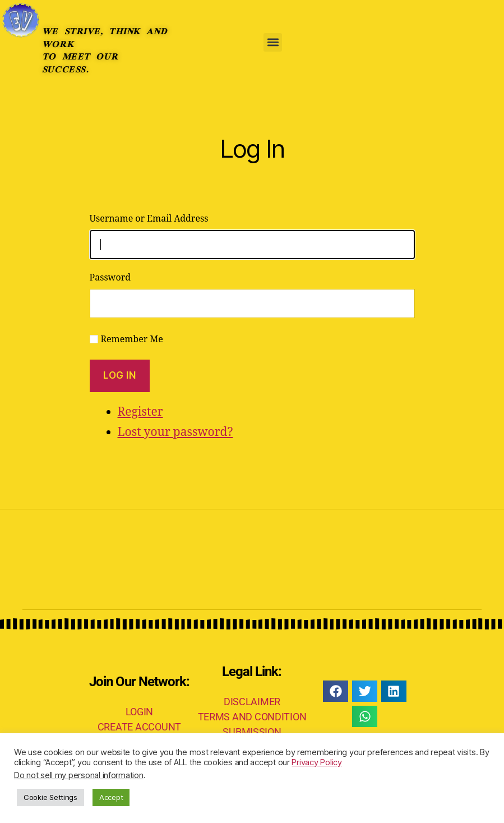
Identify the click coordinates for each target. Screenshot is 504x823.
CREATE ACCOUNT (139, 727)
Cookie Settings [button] (50, 797)
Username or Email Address (149, 219)
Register (140, 412)
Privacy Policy (316, 762)
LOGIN (140, 712)
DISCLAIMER (252, 702)
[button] (273, 42)
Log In (119, 375)
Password (110, 278)
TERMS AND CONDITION (252, 717)
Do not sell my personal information (79, 775)
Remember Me (132, 339)
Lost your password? (175, 432)
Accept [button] (111, 797)
